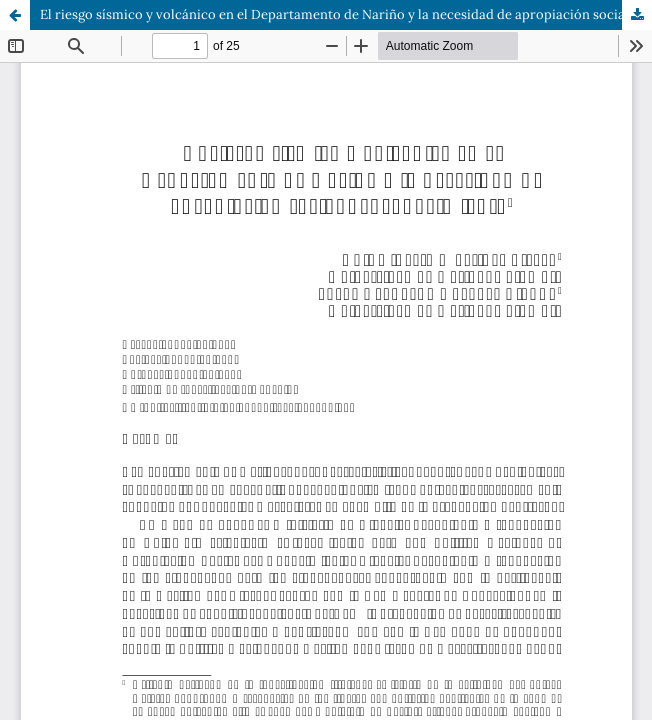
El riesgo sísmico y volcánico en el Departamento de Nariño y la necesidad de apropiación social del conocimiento (346, 14)
